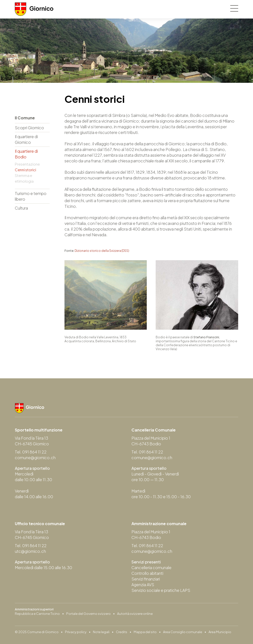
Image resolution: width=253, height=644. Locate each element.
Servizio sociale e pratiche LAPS (161, 590)
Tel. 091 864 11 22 (31, 452)
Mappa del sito (145, 632)
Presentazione (27, 164)
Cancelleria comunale (151, 568)
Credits (122, 632)
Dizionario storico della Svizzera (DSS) (102, 251)
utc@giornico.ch (30, 551)
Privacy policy (76, 632)
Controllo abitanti (147, 573)
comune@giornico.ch (35, 458)
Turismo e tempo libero (31, 196)
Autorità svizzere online (135, 614)
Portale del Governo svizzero (88, 614)
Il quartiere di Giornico (26, 139)
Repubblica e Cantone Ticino (37, 614)
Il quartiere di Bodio (26, 154)
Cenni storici (25, 170)
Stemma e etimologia (24, 178)
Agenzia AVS (143, 585)
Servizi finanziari (146, 579)
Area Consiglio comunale (183, 632)
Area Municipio (220, 632)
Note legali (101, 632)
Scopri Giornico (29, 128)
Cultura (21, 208)
